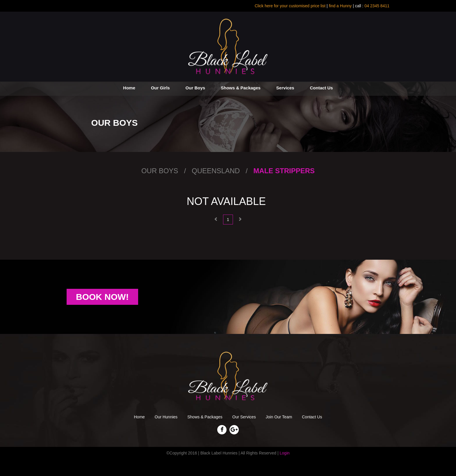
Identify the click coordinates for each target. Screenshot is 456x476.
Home (129, 88)
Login (285, 453)
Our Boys (195, 88)
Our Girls (160, 88)
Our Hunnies (166, 417)
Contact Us (321, 88)
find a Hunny (340, 6)
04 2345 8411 (376, 6)
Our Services (244, 417)
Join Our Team (279, 417)
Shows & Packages (241, 88)
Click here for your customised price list (290, 6)
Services (285, 88)
